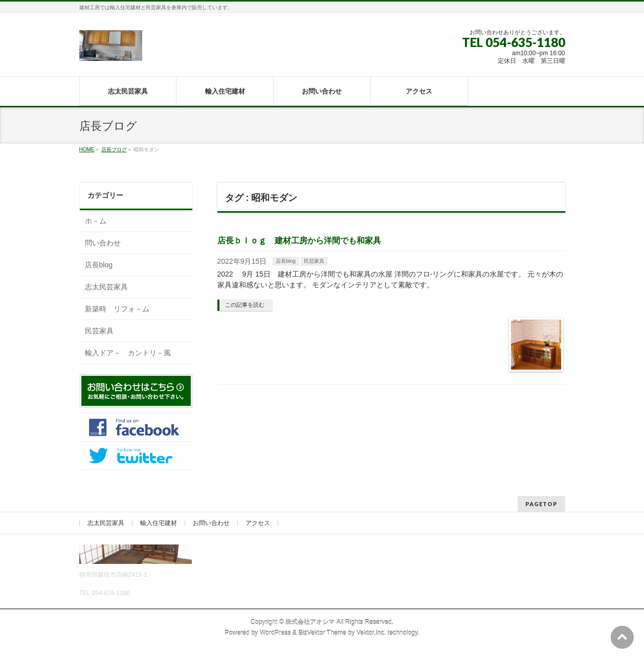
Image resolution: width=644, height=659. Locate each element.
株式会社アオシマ (310, 622)
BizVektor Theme (322, 633)
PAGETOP (541, 504)
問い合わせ (103, 243)
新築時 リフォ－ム (117, 309)
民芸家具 (314, 261)
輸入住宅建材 (159, 523)
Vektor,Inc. (371, 633)
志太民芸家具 (106, 287)
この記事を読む (245, 305)
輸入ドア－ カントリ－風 (128, 353)
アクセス (258, 523)
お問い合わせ (211, 523)
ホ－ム (96, 221)
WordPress (275, 633)
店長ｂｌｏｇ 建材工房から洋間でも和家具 (299, 241)
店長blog (286, 261)
